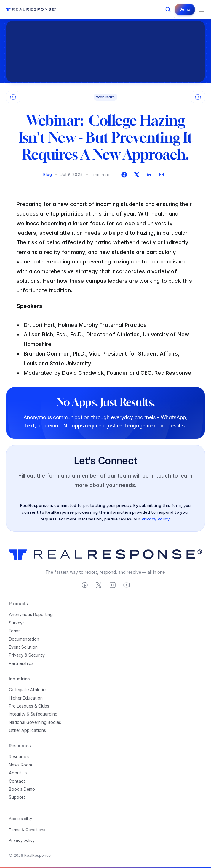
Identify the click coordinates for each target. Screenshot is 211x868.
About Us (18, 773)
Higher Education (26, 698)
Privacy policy (22, 840)
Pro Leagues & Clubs (29, 706)
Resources (19, 757)
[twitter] (137, 175)
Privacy (16, 655)
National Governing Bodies (35, 722)
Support (17, 797)
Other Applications (27, 730)
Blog (48, 174)
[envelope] (162, 175)
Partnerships (21, 663)
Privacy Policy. (156, 519)
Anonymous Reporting (31, 614)
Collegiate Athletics (28, 690)
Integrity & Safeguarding (33, 714)
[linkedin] (149, 175)
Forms (15, 631)
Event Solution (23, 647)
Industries (19, 679)
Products (18, 603)
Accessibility (20, 819)
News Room (20, 765)
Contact (17, 781)
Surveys (17, 623)
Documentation (24, 639)
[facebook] (124, 175)
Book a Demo (22, 789)
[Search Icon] (168, 9)
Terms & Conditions (27, 830)
